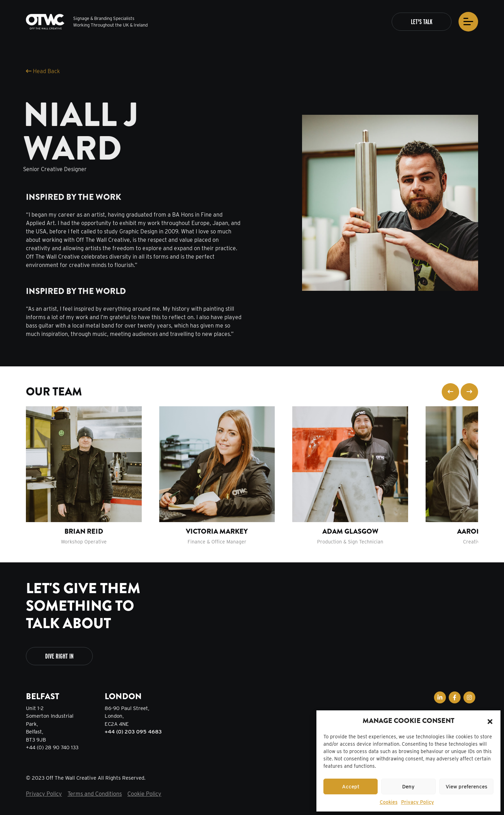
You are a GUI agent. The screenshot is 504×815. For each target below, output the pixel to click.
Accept (351, 787)
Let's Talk (422, 23)
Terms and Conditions (95, 794)
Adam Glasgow (350, 531)
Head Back (43, 71)
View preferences (466, 787)
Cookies (389, 802)
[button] (490, 721)
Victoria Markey (217, 531)
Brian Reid (84, 531)
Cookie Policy (144, 794)
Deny (408, 787)
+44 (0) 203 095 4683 (133, 732)
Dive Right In (59, 656)
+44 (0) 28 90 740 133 (52, 747)
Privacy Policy (418, 802)
